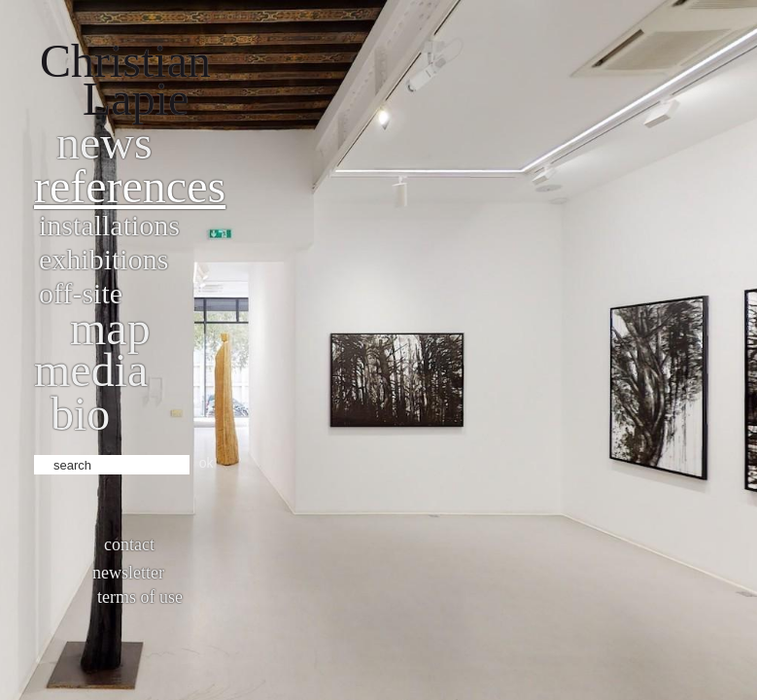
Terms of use (140, 597)
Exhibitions (103, 259)
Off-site (81, 293)
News (104, 142)
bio (80, 414)
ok (206, 463)
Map (110, 328)
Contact (129, 544)
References (130, 186)
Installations (109, 225)
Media (91, 370)
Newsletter (128, 573)
